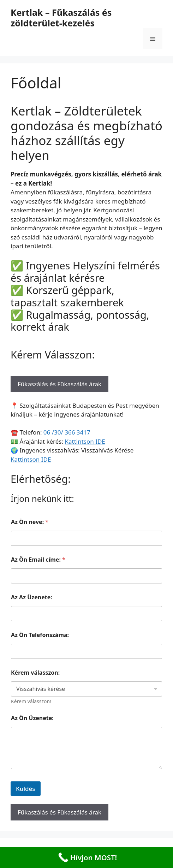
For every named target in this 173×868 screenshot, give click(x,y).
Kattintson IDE (85, 441)
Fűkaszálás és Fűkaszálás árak (59, 384)
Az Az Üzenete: (32, 597)
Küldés (26, 789)
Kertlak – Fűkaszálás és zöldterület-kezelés (61, 18)
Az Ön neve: (30, 522)
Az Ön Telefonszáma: (40, 635)
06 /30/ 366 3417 (67, 432)
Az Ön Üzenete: (32, 718)
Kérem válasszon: (35, 673)
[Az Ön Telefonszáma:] (86, 651)
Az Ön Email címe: (38, 560)
